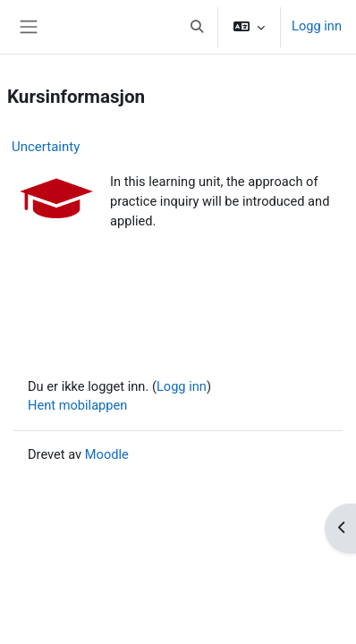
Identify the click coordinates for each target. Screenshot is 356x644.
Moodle (107, 454)
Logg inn (317, 26)
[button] (197, 27)
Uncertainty (46, 147)
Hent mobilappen (77, 405)
